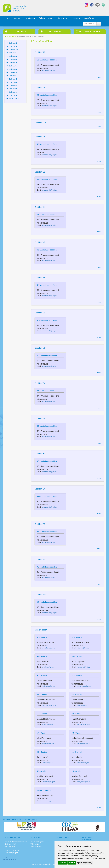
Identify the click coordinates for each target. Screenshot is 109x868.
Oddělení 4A (13, 59)
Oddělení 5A (13, 66)
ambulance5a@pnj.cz (49, 296)
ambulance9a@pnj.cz (49, 507)
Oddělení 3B (13, 56)
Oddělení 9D (13, 95)
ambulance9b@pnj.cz (49, 542)
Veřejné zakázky (36, 846)
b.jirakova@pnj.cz (83, 648)
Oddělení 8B (13, 79)
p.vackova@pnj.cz (48, 801)
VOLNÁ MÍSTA (30, 18)
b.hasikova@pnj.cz (48, 724)
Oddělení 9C (13, 92)
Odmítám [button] (72, 863)
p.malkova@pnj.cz (48, 667)
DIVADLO (52, 18)
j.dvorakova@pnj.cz (83, 724)
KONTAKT (18, 18)
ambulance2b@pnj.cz (49, 106)
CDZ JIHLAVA (75, 18)
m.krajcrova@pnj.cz (83, 782)
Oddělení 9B (13, 89)
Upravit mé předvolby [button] (85, 863)
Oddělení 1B (13, 43)
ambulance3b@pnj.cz (49, 190)
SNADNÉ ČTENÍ (89, 18)
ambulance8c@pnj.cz (49, 472)
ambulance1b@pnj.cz (49, 70)
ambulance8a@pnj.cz (49, 401)
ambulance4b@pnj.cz (49, 260)
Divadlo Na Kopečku (37, 842)
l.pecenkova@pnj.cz (84, 743)
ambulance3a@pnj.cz (49, 155)
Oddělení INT (13, 50)
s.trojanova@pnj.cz (83, 667)
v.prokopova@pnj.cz (49, 743)
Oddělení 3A (13, 53)
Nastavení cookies (9, 859)
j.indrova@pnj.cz (48, 763)
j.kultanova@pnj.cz (48, 782)
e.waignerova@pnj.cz (84, 686)
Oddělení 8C (13, 82)
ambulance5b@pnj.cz (49, 331)
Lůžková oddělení (38, 36)
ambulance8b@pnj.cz (49, 437)
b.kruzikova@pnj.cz (49, 648)
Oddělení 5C (13, 72)
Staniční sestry (14, 99)
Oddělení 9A (13, 86)
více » (99, 77)
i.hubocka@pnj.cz (83, 763)
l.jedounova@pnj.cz (49, 686)
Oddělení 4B (13, 63)
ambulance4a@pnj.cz (49, 225)
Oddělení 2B (13, 46)
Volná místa (34, 844)
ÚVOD (9, 18)
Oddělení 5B (13, 69)
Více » (7, 857)
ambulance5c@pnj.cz (49, 366)
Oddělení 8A (13, 76)
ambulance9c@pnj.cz (49, 577)
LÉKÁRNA (42, 18)
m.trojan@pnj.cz (82, 705)
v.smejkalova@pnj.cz (49, 705)
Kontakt (27, 36)
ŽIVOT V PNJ (63, 18)
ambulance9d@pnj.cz (49, 613)
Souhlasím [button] (63, 863)
